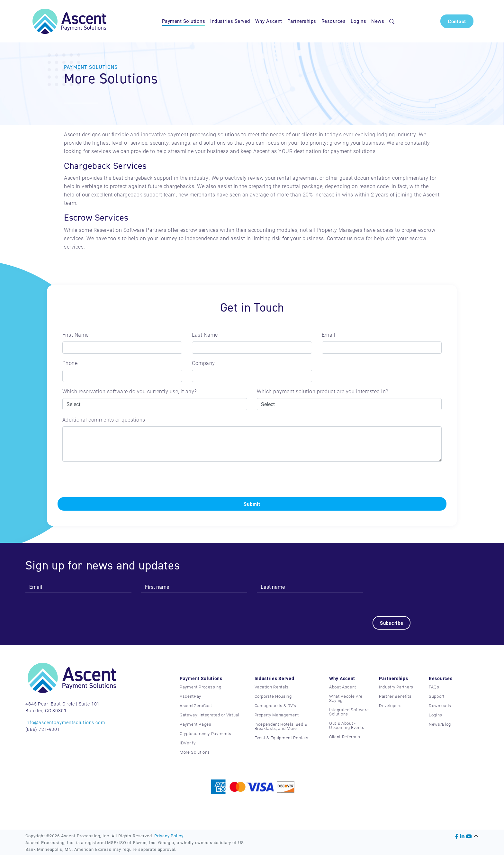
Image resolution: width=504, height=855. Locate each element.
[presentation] (106, 479)
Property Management (277, 715)
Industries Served (230, 21)
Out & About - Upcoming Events (347, 725)
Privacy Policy (169, 836)
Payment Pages (195, 724)
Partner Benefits (395, 696)
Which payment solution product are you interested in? (323, 391)
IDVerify (188, 743)
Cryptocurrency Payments (206, 733)
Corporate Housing (273, 696)
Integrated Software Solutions (349, 712)
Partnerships (302, 21)
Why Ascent (269, 21)
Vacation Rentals (272, 687)
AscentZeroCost (196, 705)
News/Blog (440, 724)
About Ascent (343, 687)
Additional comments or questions (104, 419)
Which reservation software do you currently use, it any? (130, 391)
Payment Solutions (184, 21)
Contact (457, 21)
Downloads (440, 705)
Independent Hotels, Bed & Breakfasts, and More (281, 726)
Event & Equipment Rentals (282, 738)
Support (437, 696)
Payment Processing (201, 687)
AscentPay (190, 696)
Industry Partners (396, 687)
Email (329, 335)
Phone (70, 363)
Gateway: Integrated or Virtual (210, 715)
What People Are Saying (346, 698)
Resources (334, 21)
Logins (358, 21)
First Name (76, 335)
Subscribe (392, 623)
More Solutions (195, 752)
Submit (252, 504)
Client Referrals (345, 737)
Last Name (205, 335)
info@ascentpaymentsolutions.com (65, 722)
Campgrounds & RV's (275, 705)
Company (203, 363)
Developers (390, 705)
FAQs (434, 687)
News (378, 21)
